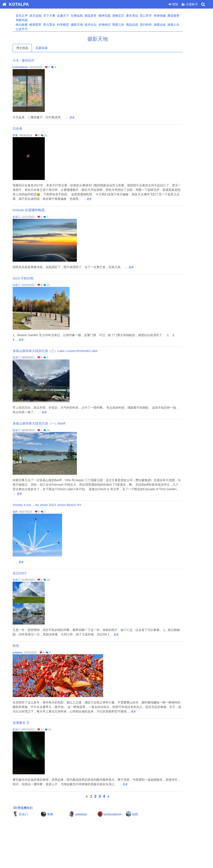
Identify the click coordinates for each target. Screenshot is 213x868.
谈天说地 (44, 16)
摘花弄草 (99, 16)
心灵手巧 (30, 29)
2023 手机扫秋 (32, 278)
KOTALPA (14, 4)
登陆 (173, 4)
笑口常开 (154, 16)
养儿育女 (58, 25)
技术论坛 (99, 25)
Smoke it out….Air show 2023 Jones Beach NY (56, 505)
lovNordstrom (29, 67)
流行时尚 (154, 25)
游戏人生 (182, 25)
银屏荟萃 (44, 25)
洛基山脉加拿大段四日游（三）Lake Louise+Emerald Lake (64, 351)
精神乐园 (113, 16)
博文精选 (31, 48)
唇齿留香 (182, 16)
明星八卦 (127, 25)
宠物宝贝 (127, 16)
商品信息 (140, 25)
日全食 (26, 128)
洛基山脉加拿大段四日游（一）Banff (48, 423)
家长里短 (140, 16)
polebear (26, 653)
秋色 (25, 646)
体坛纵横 (30, 25)
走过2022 (28, 573)
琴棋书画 (30, 20)
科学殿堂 (71, 25)
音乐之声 (30, 16)
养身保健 (168, 16)
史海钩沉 (113, 25)
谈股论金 (168, 25)
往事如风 (85, 16)
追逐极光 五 (30, 723)
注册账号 (190, 4)
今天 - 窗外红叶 (33, 60)
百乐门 (25, 217)
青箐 (24, 135)
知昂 (24, 512)
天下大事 (58, 16)
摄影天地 (85, 25)
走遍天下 (71, 16)
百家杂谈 (50, 48)
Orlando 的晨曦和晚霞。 (39, 210)
